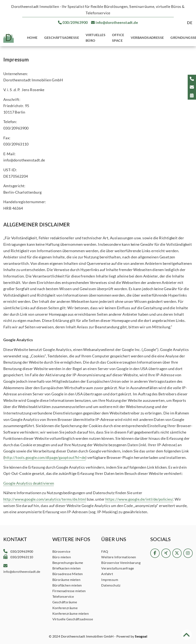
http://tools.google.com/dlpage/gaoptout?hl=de (45, 457)
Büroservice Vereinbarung (121, 563)
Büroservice (61, 551)
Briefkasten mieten (67, 568)
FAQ (105, 551)
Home (32, 37)
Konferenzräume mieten (71, 613)
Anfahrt (107, 574)
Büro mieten (62, 557)
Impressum (110, 580)
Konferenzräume (65, 608)
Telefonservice (63, 596)
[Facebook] (155, 555)
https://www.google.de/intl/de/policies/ (139, 499)
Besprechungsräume (68, 563)
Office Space (118, 38)
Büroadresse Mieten (68, 574)
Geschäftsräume (65, 602)
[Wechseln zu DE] (190, 23)
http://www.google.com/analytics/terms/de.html (45, 499)
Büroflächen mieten (67, 585)
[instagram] (188, 555)
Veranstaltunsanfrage (118, 568)
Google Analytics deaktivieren (29, 483)
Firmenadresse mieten (69, 591)
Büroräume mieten (66, 580)
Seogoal (141, 636)
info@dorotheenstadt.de (117, 22)
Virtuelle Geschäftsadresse (73, 619)
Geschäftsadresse (62, 37)
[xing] (166, 555)
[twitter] (177, 555)
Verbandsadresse (147, 37)
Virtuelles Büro (96, 38)
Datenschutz (111, 585)
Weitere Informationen (119, 557)
